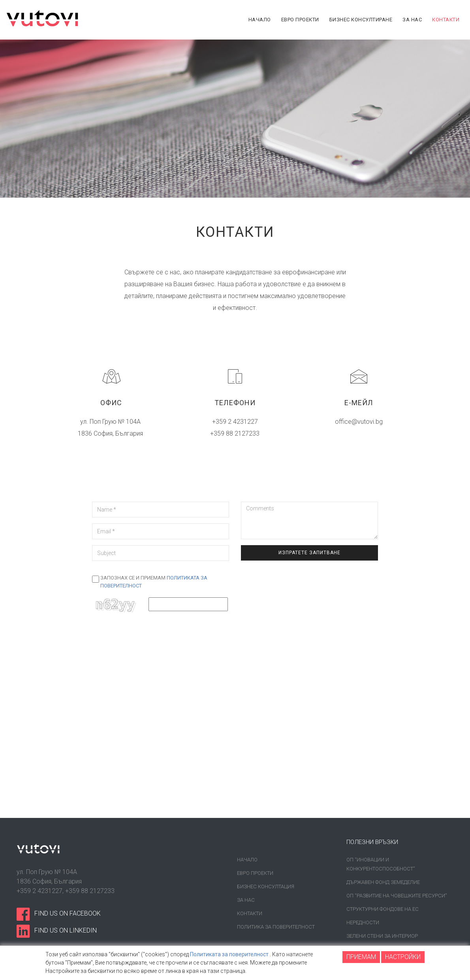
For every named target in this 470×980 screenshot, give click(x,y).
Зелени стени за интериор (382, 936)
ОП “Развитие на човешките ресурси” (397, 896)
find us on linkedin (66, 930)
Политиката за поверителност (229, 954)
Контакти (250, 913)
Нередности (363, 922)
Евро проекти (255, 873)
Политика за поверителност (276, 927)
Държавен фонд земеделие (383, 882)
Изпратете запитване (309, 553)
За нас (246, 900)
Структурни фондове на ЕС (383, 909)
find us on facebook (68, 913)
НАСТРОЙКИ (403, 957)
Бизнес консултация (266, 887)
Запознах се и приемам (154, 582)
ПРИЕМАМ (361, 957)
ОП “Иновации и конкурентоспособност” (381, 864)
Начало (247, 860)
